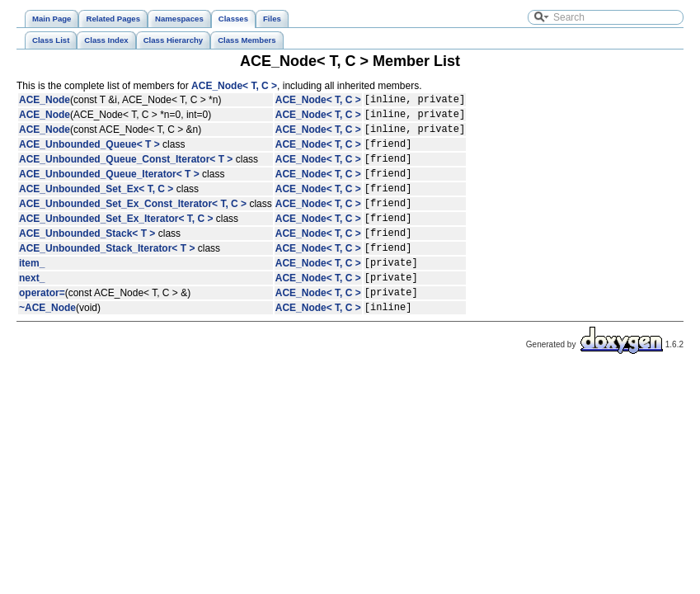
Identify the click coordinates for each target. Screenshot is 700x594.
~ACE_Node (47, 344)
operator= (42, 327)
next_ (32, 309)
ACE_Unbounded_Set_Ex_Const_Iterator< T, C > (133, 223)
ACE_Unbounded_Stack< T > (87, 257)
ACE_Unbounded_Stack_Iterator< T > (107, 275)
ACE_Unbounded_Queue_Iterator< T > (109, 188)
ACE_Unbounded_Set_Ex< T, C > (96, 205)
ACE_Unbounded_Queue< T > (89, 153)
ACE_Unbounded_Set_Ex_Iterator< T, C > (116, 240)
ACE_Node (45, 101)
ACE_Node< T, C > (234, 86)
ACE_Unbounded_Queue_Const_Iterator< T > (126, 171)
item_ (32, 292)
